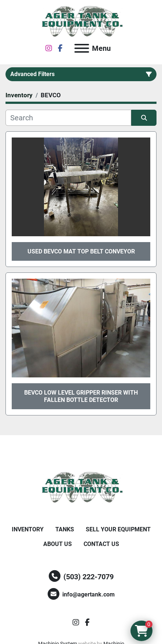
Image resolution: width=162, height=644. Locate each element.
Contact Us (101, 544)
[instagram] (49, 48)
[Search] (68, 118)
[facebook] (60, 48)
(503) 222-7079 (89, 577)
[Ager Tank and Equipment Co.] (81, 487)
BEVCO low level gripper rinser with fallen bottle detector (81, 396)
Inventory (28, 529)
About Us (58, 544)
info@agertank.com (89, 594)
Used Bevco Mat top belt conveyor (81, 251)
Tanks (65, 529)
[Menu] (82, 48)
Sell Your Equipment (118, 529)
